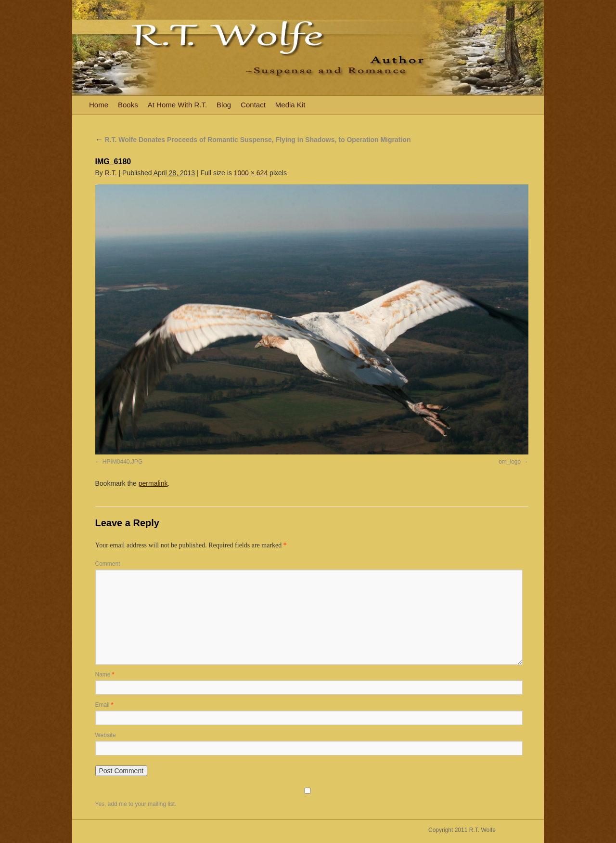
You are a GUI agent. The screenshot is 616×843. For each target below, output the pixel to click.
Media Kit (290, 105)
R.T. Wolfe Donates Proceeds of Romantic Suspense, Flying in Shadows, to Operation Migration (253, 140)
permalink (153, 483)
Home (99, 105)
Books (128, 105)
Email (104, 705)
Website (106, 735)
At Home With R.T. (177, 105)
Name (105, 674)
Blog (224, 105)
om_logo (510, 462)
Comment (108, 564)
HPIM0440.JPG (122, 462)
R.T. (111, 173)
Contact (253, 105)
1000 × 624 (251, 173)
